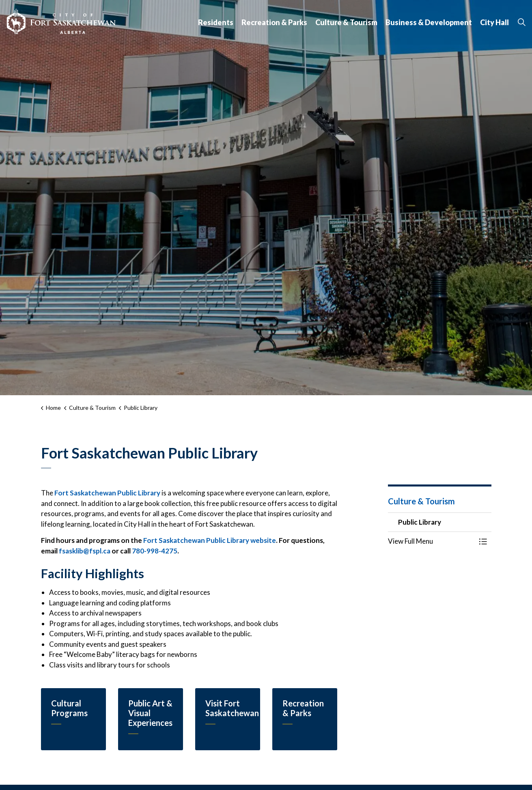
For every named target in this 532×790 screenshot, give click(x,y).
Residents (216, 22)
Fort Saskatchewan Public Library (107, 493)
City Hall (494, 22)
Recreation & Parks (274, 22)
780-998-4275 (155, 551)
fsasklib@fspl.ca (85, 551)
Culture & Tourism (346, 22)
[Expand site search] (521, 22)
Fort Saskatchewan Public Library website (210, 540)
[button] (432, 541)
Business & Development (429, 22)
